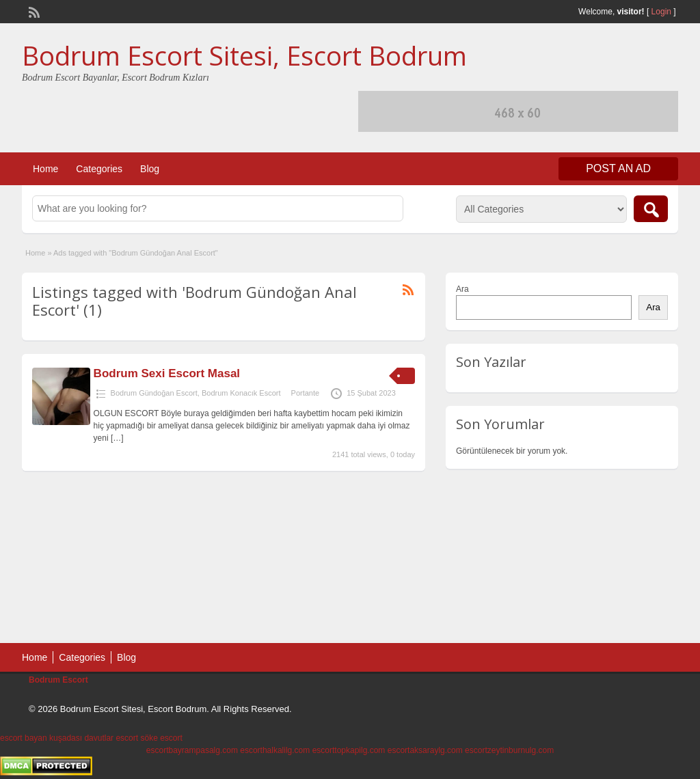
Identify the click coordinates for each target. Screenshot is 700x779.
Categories (99, 169)
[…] (117, 438)
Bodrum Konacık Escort (241, 393)
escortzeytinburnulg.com (509, 750)
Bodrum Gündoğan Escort (154, 393)
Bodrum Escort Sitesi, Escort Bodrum (244, 55)
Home (45, 169)
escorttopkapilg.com (349, 750)
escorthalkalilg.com (275, 750)
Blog (150, 169)
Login (661, 12)
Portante (306, 393)
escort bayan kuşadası (41, 738)
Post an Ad (618, 168)
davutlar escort (111, 738)
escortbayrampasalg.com (192, 750)
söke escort (161, 738)
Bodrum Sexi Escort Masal (167, 373)
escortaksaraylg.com (425, 750)
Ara (462, 289)
